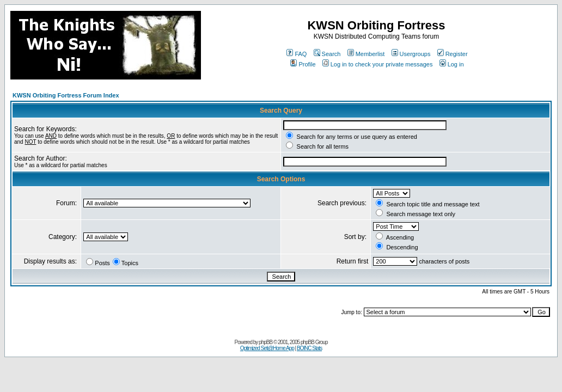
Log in (452, 64)
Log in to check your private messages (378, 64)
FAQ (297, 54)
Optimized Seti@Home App (267, 348)
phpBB (265, 342)
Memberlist (366, 54)
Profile (303, 64)
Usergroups (411, 54)
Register (453, 54)
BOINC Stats (309, 348)
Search (327, 54)
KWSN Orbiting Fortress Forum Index (66, 95)
